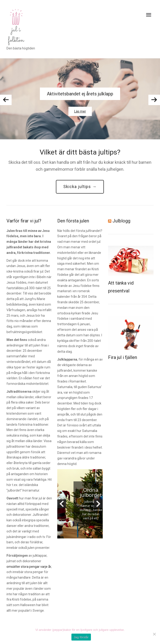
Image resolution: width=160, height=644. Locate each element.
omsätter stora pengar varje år (29, 567)
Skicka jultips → (80, 187)
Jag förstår (81, 637)
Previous (6, 100)
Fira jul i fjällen (123, 357)
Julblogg (121, 221)
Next (154, 100)
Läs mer (80, 111)
